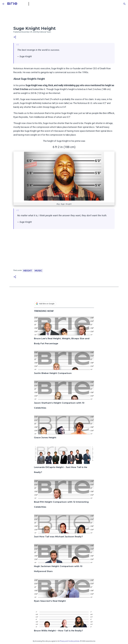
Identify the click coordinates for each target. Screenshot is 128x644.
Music (38, 271)
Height (28, 271)
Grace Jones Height (45, 438)
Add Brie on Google (45, 304)
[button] (15, 37)
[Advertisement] (64, 250)
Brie (12, 4)
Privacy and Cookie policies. (70, 641)
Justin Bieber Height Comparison (53, 373)
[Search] (124, 4)
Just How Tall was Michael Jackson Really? (58, 537)
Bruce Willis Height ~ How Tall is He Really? (58, 631)
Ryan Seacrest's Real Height (50, 601)
